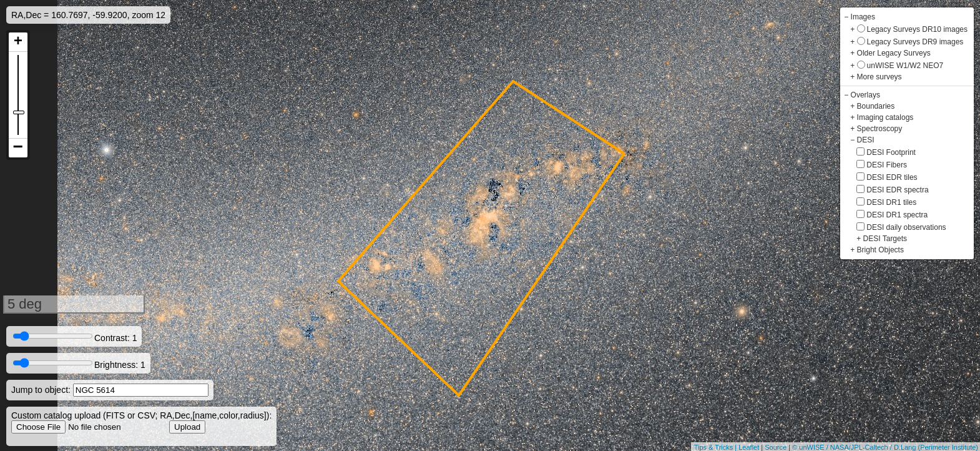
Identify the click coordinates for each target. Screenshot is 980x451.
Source (776, 447)
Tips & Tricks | (717, 447)
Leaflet (749, 447)
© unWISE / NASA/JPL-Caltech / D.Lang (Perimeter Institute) (885, 447)
